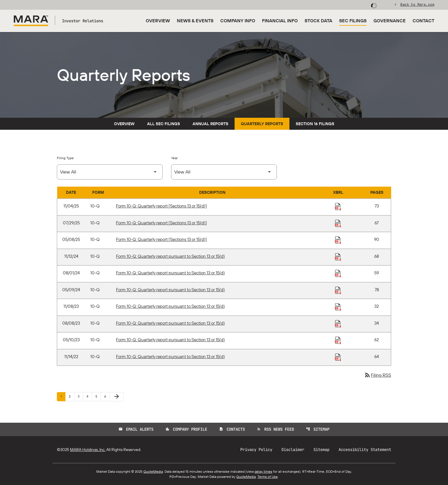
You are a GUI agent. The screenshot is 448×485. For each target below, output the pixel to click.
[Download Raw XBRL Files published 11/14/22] (338, 357)
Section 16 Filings (315, 124)
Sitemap (318, 429)
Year (174, 158)
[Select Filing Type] (110, 172)
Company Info (238, 21)
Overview (158, 21)
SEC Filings (353, 21)
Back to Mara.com (417, 4)
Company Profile (186, 429)
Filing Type (65, 158)
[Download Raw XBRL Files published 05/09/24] (338, 290)
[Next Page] (117, 397)
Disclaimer (293, 450)
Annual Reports (210, 124)
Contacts (232, 429)
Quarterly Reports (262, 124)
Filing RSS (378, 375)
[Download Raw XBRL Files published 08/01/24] (338, 273)
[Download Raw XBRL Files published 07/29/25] (338, 223)
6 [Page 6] (107, 396)
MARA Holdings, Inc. (88, 450)
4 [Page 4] (89, 396)
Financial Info (280, 21)
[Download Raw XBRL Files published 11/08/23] (338, 307)
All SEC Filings (164, 124)
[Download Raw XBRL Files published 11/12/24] (338, 257)
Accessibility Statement (365, 450)
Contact (423, 21)
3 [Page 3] (80, 396)
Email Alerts (136, 429)
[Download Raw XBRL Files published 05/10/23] (338, 340)
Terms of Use (268, 477)
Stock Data (318, 21)
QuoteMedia (153, 471)
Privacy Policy (256, 450)
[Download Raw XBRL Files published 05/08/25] (338, 240)
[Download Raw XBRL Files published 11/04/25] (338, 206)
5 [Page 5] (98, 396)
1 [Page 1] (63, 396)
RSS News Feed (275, 429)
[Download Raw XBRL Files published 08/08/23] (338, 324)
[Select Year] (224, 172)
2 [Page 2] (71, 396)
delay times (263, 471)
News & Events (195, 21)
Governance (390, 21)
